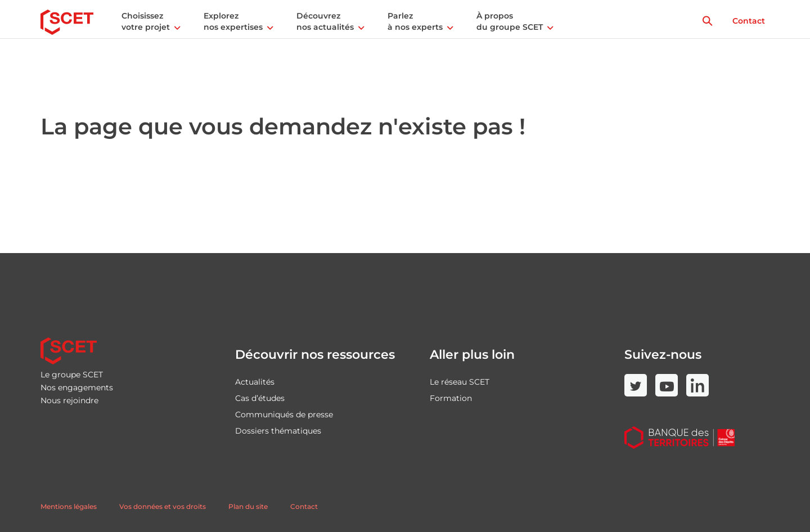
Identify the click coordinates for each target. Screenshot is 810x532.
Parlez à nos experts (415, 21)
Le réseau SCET (460, 382)
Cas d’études (260, 398)
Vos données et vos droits (163, 506)
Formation (451, 398)
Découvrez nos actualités (325, 21)
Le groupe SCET (72, 375)
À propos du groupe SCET (510, 21)
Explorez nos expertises (233, 21)
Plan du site (248, 506)
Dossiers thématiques (278, 431)
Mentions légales (69, 506)
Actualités (255, 382)
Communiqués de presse (284, 414)
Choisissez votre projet (146, 21)
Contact (749, 21)
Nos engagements (77, 387)
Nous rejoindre (69, 400)
